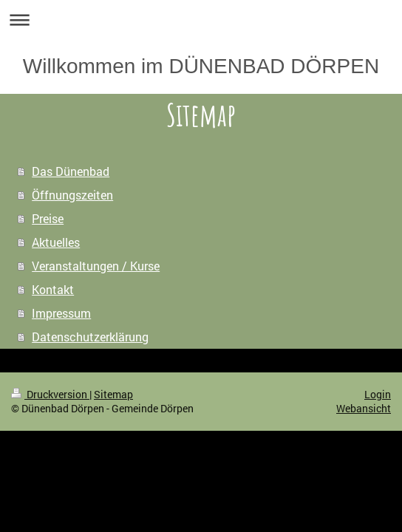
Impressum (61, 313)
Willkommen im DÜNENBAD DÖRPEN (201, 66)
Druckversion (50, 394)
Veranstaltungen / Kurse (96, 266)
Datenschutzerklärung (90, 337)
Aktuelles (56, 242)
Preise (48, 218)
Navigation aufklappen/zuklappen (201, 20)
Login (378, 394)
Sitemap (113, 394)
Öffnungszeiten (72, 195)
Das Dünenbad (71, 171)
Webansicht (364, 408)
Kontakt (53, 289)
